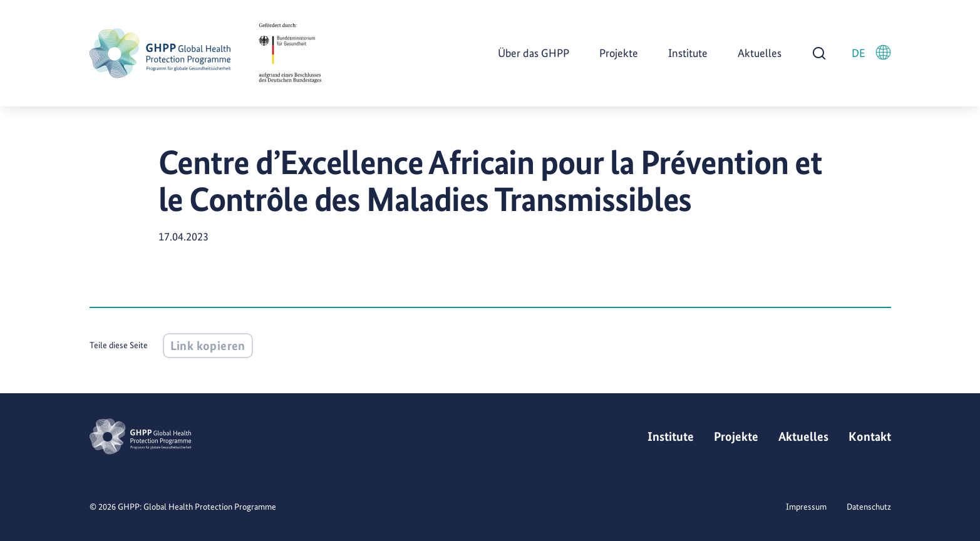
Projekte (619, 53)
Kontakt (870, 436)
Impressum (806, 507)
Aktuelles (760, 53)
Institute (688, 53)
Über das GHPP (534, 53)
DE (871, 52)
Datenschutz (869, 507)
